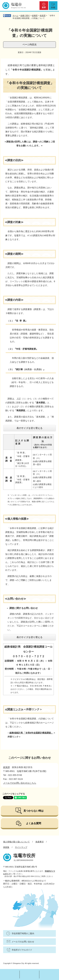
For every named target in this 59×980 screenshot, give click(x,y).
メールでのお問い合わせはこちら (20, 783)
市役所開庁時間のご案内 (23, 933)
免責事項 (39, 842)
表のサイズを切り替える (29, 428)
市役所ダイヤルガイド (22, 950)
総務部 (35, 16)
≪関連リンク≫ (14, 709)
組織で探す (25, 16)
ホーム (15, 16)
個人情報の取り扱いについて (16, 842)
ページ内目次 (30, 44)
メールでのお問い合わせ (23, 942)
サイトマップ (21, 847)
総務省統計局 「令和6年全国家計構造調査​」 (31, 733)
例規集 (6, 847)
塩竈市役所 (24, 856)
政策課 (43, 16)
